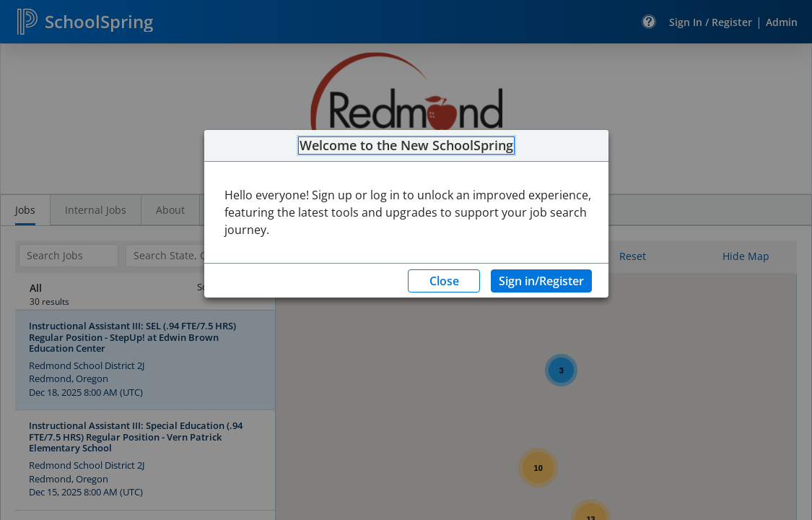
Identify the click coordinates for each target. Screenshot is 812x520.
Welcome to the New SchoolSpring (406, 146)
